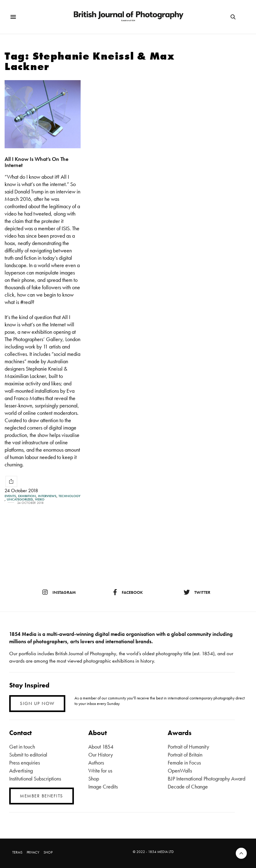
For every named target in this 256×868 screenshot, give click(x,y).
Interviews (47, 496)
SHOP (48, 852)
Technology (69, 496)
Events (10, 496)
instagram (59, 592)
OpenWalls (180, 771)
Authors (96, 763)
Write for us (100, 771)
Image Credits (103, 786)
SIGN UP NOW (37, 703)
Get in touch (22, 747)
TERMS (17, 852)
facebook (128, 592)
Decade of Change (188, 786)
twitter (197, 592)
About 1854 (101, 747)
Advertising (21, 771)
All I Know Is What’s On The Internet (36, 162)
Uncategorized (20, 499)
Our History (101, 755)
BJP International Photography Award (206, 778)
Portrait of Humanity (188, 747)
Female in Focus (184, 763)
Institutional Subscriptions (35, 778)
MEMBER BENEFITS (42, 796)
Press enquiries (25, 763)
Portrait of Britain (185, 755)
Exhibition (27, 496)
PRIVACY (33, 852)
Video (40, 499)
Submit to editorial (28, 755)
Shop (94, 778)
